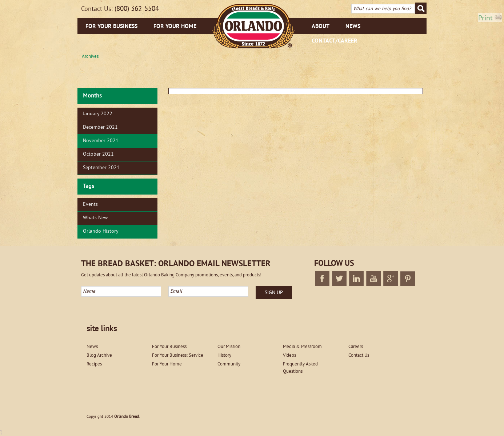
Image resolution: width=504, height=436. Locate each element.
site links (102, 329)
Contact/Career (335, 41)
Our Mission (229, 347)
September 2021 (101, 168)
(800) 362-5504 (137, 9)
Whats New (95, 218)
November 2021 (101, 141)
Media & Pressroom (302, 347)
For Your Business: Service (178, 356)
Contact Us (359, 356)
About (321, 27)
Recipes (94, 364)
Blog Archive (99, 356)
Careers (356, 347)
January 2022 (98, 114)
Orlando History (101, 231)
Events (90, 205)
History (224, 356)
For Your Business (111, 27)
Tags (89, 187)
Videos (289, 356)
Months (92, 96)
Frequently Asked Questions (300, 368)
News (353, 27)
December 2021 (100, 127)
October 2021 (98, 154)
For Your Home (175, 27)
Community (229, 364)
